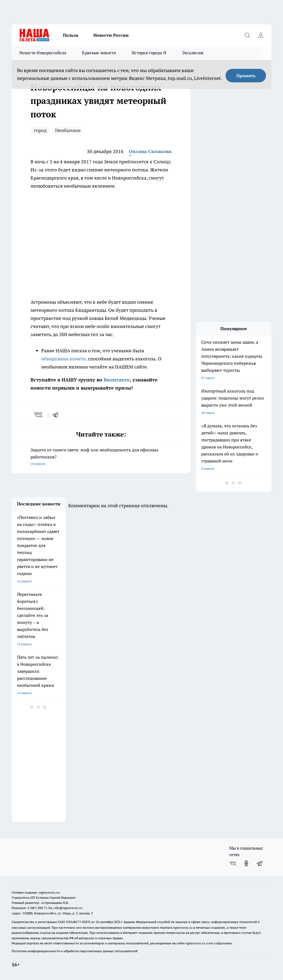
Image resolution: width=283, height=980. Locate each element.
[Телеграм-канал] (260, 863)
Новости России (111, 35)
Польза (71, 35)
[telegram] (57, 415)
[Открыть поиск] (247, 35)
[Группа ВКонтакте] (233, 863)
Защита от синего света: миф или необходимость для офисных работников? (101, 457)
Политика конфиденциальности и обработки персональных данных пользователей (75, 951)
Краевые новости (99, 53)
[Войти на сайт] (261, 35)
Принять (246, 76)
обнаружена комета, (64, 359)
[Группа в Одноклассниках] (246, 863)
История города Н (149, 53)
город (40, 130)
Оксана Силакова (150, 151)
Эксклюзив (193, 53)
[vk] (39, 415)
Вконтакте (116, 380)
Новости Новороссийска (43, 53)
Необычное (68, 130)
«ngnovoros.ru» (49, 892)
